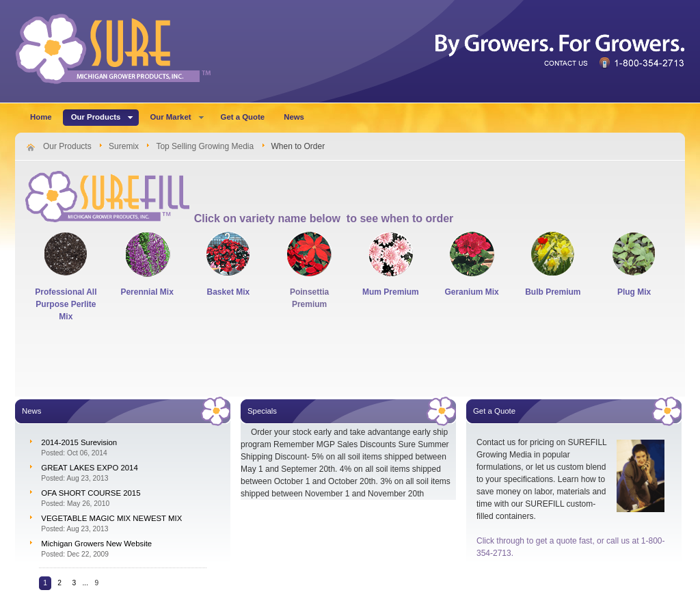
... (86, 583)
